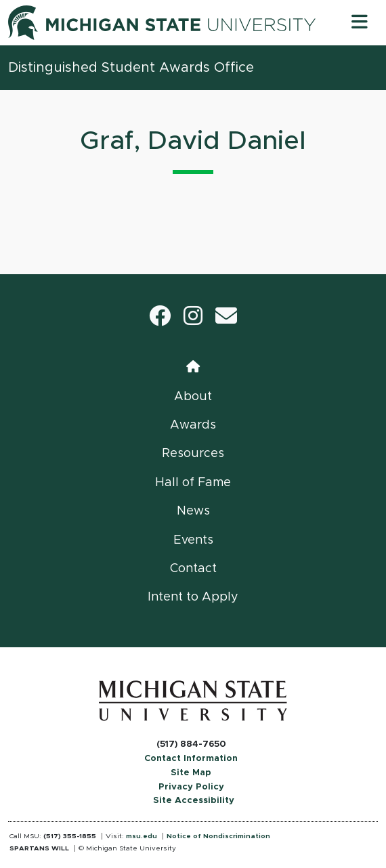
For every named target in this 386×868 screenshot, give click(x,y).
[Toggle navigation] (360, 23)
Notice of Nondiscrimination (218, 836)
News (193, 511)
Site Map (191, 773)
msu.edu (142, 836)
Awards (193, 425)
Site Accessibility (194, 801)
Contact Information (191, 759)
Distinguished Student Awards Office (131, 68)
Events (193, 540)
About (193, 397)
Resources (193, 454)
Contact (193, 569)
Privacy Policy (191, 787)
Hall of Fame (193, 483)
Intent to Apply (193, 597)
